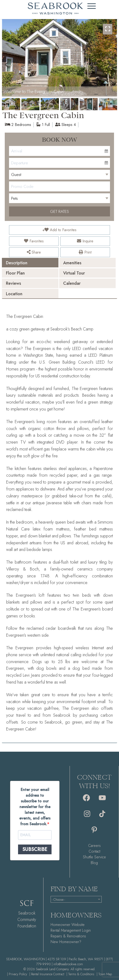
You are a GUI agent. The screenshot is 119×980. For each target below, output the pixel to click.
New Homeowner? (66, 942)
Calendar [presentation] (72, 283)
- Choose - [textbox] (58, 900)
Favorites (34, 241)
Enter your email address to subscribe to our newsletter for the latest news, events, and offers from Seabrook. (35, 807)
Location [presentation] (14, 294)
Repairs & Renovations (68, 936)
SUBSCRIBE (35, 849)
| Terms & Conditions (80, 974)
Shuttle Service (94, 857)
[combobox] (76, 899)
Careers (94, 846)
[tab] (30, 263)
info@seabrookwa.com (68, 964)
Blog (94, 863)
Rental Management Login (71, 930)
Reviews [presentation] (14, 283)
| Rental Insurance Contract (47, 974)
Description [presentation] (17, 263)
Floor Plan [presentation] (15, 273)
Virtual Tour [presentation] (74, 273)
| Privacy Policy (17, 974)
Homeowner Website (68, 925)
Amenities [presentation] (72, 263)
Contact (94, 851)
